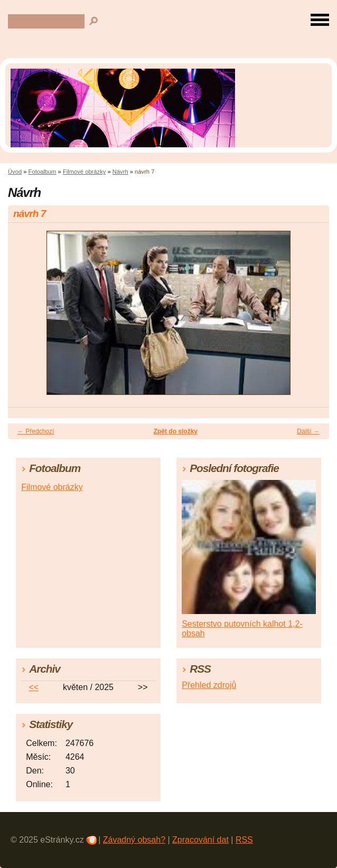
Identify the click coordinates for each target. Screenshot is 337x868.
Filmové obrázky (84, 172)
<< (34, 687)
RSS (244, 840)
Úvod (15, 172)
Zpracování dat (200, 840)
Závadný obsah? (134, 840)
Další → (308, 431)
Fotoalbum (43, 172)
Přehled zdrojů (209, 685)
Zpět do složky (176, 431)
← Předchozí (36, 431)
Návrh (120, 172)
